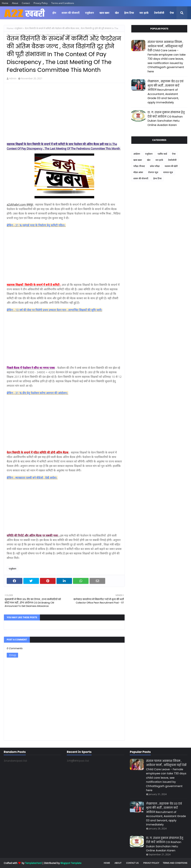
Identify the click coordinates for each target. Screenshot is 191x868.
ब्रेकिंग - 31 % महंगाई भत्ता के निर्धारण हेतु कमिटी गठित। (36, 225)
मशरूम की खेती (171, 166)
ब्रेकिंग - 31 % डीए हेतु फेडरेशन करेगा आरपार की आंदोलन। (37, 393)
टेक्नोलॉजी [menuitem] (159, 13)
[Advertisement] (64, 113)
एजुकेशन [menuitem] (89, 13)
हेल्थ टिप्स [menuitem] (129, 13)
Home (5, 3)
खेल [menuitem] (117, 13)
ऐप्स (174, 154)
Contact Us (132, 863)
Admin (13, 78)
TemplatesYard (33, 863)
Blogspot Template (71, 863)
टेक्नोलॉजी (172, 160)
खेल (149, 160)
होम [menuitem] (54, 13)
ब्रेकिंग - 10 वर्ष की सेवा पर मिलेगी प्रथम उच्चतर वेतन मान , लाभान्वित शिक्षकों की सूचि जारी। (54, 310)
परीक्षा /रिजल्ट (139, 166)
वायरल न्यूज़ (168, 172)
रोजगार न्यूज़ (153, 172)
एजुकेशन (19, 28)
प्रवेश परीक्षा (155, 166)
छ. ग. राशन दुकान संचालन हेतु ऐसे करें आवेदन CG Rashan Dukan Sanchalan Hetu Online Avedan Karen (166, 119)
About (15, 3)
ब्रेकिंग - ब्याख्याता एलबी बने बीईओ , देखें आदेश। (32, 478)
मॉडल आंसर (138, 172)
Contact (26, 3)
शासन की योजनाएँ (141, 178)
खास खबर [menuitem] (104, 13)
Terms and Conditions (63, 3)
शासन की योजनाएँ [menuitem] (71, 13)
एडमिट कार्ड (162, 154)
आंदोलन (137, 154)
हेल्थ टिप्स (157, 178)
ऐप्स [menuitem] (172, 13)
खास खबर (138, 160)
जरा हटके (159, 160)
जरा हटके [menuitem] (144, 13)
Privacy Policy (41, 3)
